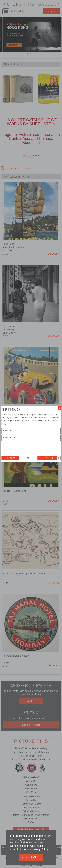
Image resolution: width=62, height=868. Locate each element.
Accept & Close (31, 857)
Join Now (10, 458)
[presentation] (27, 448)
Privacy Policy (40, 849)
